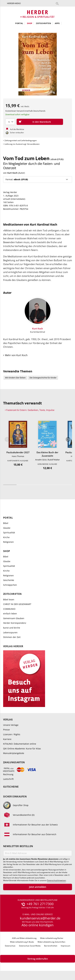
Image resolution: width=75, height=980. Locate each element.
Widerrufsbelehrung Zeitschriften (51, 942)
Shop (30, 23)
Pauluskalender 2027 (18, 452)
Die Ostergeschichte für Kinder (43, 378)
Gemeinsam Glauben (14, 619)
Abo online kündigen (38, 925)
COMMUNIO (9, 609)
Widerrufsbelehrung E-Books (22, 942)
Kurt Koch (12, 173)
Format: (17, 179)
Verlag (8, 720)
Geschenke (9, 580)
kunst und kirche (12, 628)
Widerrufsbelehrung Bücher (52, 938)
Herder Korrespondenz (15, 623)
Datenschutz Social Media (30, 946)
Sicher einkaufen (15, 797)
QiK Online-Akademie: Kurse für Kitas (22, 749)
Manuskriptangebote (14, 753)
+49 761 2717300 (40, 904)
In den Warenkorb (42, 122)
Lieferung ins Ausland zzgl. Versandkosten (22, 144)
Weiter (68, 440)
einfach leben (10, 614)
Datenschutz (10, 946)
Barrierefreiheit (51, 946)
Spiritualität (9, 533)
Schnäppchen (10, 585)
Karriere (7, 739)
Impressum (65, 946)
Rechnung (8, 774)
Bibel (6, 523)
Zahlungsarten (14, 763)
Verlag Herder (13, 647)
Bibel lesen (9, 600)
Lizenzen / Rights (12, 735)
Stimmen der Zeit (12, 637)
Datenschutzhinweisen (56, 881)
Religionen (8, 542)
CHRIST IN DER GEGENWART (17, 604)
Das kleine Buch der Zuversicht (47, 454)
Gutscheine (11, 787)
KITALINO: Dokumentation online (20, 744)
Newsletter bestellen (18, 847)
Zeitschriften (43, 23)
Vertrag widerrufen (38, 959)
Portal (19, 23)
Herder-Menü (14, 3)
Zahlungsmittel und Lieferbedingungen (21, 140)
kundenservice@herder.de (40, 919)
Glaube (7, 528)
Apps (57, 23)
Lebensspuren (10, 633)
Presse (6, 730)
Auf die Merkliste (17, 129)
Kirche (6, 538)
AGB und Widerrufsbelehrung (24, 938)
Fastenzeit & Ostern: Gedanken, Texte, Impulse (30, 410)
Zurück (7, 440)
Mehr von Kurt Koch (16, 356)
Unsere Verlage (11, 725)
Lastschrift (8, 779)
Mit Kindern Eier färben (15, 378)
